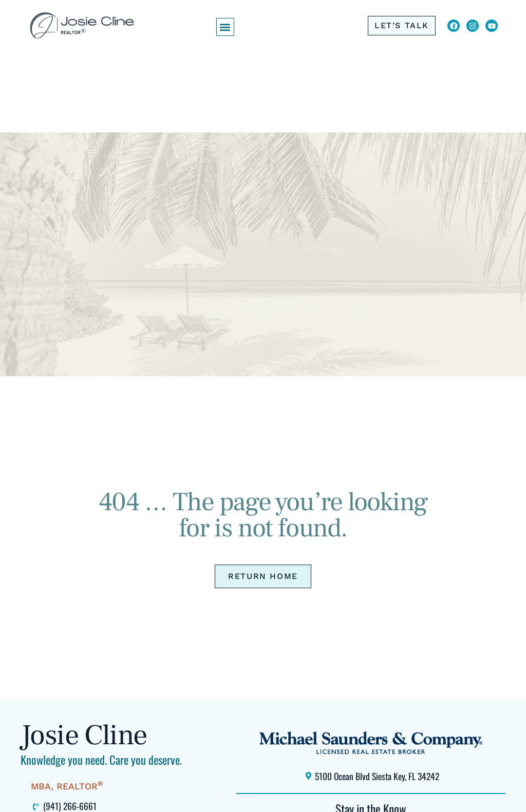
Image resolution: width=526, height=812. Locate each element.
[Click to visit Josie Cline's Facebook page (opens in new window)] (454, 26)
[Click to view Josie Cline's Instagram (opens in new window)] (473, 26)
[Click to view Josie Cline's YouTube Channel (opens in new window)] (492, 26)
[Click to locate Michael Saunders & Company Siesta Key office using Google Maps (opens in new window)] (371, 776)
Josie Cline (84, 735)
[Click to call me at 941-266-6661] (402, 26)
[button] (225, 27)
